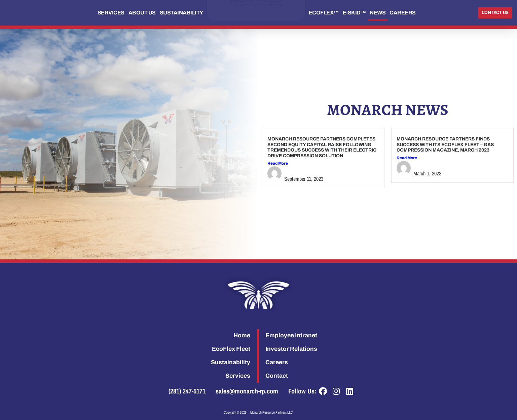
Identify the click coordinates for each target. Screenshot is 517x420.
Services (111, 13)
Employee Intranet (291, 335)
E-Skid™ (354, 13)
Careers (403, 13)
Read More (278, 163)
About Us (142, 13)
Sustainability (181, 13)
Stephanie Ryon (305, 171)
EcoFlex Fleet (231, 349)
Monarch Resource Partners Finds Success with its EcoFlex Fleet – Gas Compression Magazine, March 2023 (445, 144)
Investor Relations (291, 349)
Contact (277, 376)
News (378, 13)
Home (242, 335)
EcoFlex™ (324, 13)
